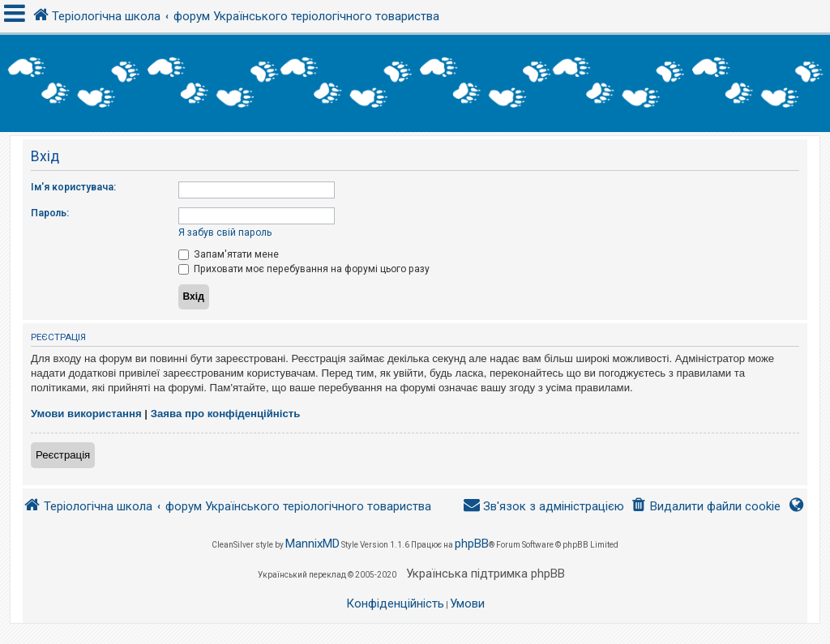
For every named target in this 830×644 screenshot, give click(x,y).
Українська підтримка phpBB (486, 574)
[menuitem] (706, 507)
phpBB (472, 544)
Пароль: (50, 213)
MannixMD (312, 544)
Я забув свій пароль (225, 232)
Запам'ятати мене (229, 254)
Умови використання (86, 414)
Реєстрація (63, 455)
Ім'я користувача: (73, 187)
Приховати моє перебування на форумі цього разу (304, 269)
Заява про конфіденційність (226, 414)
